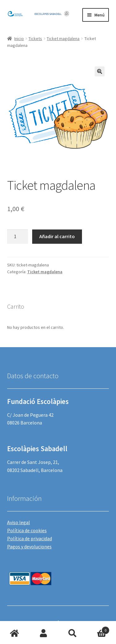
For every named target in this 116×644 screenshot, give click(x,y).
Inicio (19, 39)
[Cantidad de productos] (18, 237)
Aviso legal (19, 522)
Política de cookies (27, 530)
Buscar (73, 633)
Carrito (98, 629)
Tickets (35, 39)
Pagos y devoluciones (29, 546)
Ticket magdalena (63, 39)
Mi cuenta (44, 633)
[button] (100, 71)
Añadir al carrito (57, 236)
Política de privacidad (30, 538)
